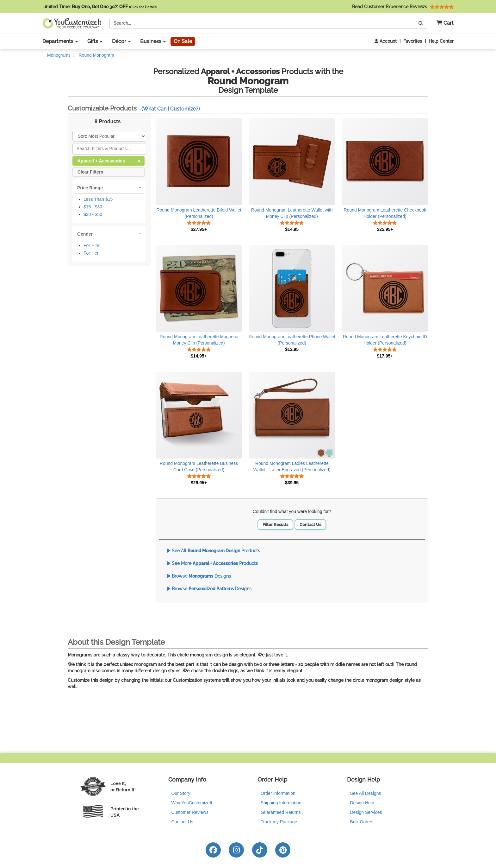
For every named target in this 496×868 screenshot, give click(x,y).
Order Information (278, 793)
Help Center (441, 41)
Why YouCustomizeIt (192, 803)
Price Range (90, 188)
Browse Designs (199, 576)
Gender (85, 234)
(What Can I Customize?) (171, 109)
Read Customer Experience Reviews (403, 7)
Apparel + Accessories (109, 160)
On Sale (183, 41)
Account (386, 41)
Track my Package (279, 822)
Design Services (366, 812)
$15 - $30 (93, 207)
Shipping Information (281, 803)
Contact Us (310, 525)
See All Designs (366, 793)
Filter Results (275, 525)
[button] (443, 23)
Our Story (181, 793)
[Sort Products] (109, 136)
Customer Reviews (190, 812)
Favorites (413, 41)
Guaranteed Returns (281, 812)
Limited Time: (100, 7)
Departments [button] (60, 41)
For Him (91, 245)
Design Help (362, 803)
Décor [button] (121, 41)
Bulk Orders (362, 822)
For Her (91, 253)
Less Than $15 (98, 199)
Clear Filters (90, 171)
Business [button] (153, 41)
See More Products (212, 563)
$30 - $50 (93, 214)
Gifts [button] (95, 41)
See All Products (214, 551)
